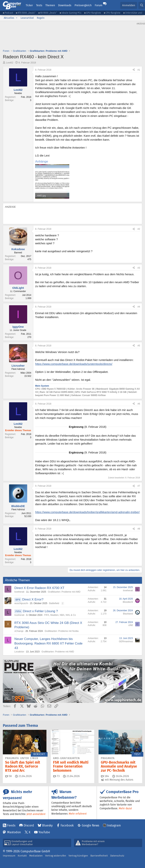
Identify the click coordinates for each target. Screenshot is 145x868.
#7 (139, 486)
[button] (17, 18)
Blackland (128, 614)
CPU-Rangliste (113, 13)
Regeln (41, 18)
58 (8, 776)
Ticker (29, 5)
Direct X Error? (33, 599)
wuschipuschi (21, 603)
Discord (29, 825)
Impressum (9, 856)
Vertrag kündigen (78, 856)
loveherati (19, 592)
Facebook (67, 825)
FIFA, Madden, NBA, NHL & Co (60, 615)
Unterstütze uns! (134, 13)
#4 (139, 307)
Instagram (114, 825)
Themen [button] (50, 5)
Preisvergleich (83, 5)
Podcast (9, 13)
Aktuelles (9, 18)
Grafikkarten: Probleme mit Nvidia (62, 631)
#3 (139, 268)
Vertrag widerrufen (56, 856)
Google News (90, 825)
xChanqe (19, 631)
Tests (39, 5)
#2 (139, 229)
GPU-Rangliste (94, 13)
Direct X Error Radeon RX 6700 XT (39, 588)
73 (56, 776)
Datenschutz (117, 856)
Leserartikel (27, 18)
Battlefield (54, 603)
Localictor (19, 652)
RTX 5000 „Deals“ (27, 13)
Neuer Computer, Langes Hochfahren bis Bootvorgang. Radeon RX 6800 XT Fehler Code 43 (48, 643)
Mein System (42, 386)
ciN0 (131, 625)
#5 (139, 346)
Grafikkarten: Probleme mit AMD (64, 592)
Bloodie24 (128, 602)
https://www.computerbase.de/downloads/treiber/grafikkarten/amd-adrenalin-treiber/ (87, 512)
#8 (139, 529)
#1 (139, 70)
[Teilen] (134, 70)
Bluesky (47, 825)
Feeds (11, 825)
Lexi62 (10, 63)
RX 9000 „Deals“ (49, 13)
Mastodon (14, 832)
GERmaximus (126, 641)
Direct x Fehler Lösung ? (40, 611)
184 (105, 776)
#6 (139, 404)
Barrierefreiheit (99, 856)
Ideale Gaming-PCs (71, 13)
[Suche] (142, 5)
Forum (99, 5)
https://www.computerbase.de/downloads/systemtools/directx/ (74, 364)
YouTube (44, 832)
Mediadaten (36, 856)
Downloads (65, 5)
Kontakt (22, 856)
